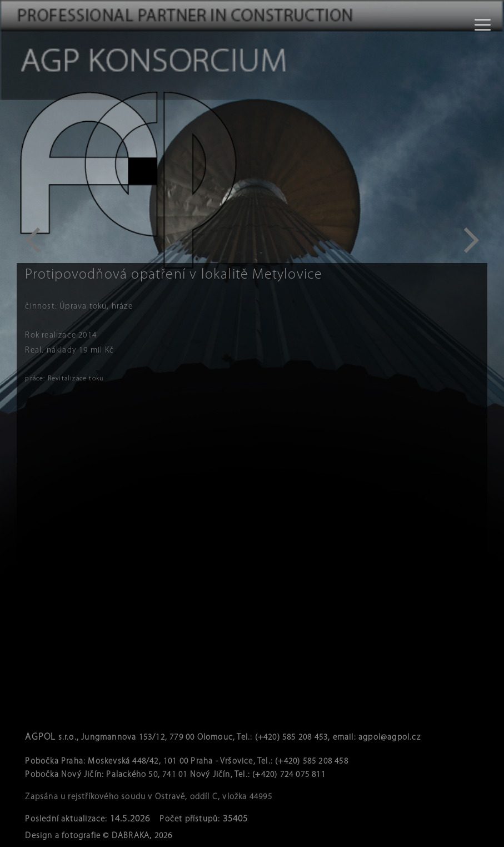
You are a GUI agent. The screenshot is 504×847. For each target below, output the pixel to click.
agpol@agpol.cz (390, 738)
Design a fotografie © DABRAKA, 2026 (99, 836)
